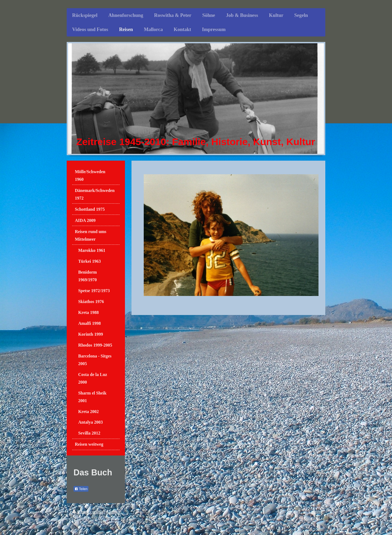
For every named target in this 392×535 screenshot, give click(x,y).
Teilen (81, 489)
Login (314, 512)
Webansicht (309, 518)
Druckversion (88, 512)
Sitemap (114, 512)
